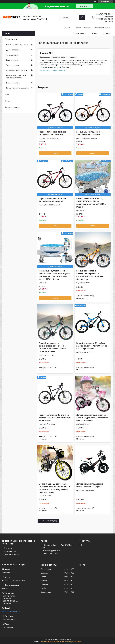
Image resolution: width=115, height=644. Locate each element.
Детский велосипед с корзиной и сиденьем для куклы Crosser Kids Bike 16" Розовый (92, 418)
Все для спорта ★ (13, 83)
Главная (67, 28)
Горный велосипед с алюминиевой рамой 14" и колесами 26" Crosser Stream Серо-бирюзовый (53, 347)
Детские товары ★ (14, 50)
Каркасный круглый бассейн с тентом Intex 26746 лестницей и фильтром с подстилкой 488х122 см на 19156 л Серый (55, 275)
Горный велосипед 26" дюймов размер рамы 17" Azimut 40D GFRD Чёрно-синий (55, 418)
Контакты (106, 33)
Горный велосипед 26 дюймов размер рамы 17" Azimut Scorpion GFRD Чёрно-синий (92, 346)
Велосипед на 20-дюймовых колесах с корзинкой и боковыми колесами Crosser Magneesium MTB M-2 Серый (55, 488)
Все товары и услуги (48, 521)
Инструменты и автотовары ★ (18, 88)
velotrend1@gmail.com (51, 551)
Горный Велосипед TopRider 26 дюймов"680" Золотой (90, 133)
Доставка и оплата (103, 28)
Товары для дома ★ (14, 65)
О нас (94, 33)
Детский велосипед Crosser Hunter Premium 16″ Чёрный (90, 485)
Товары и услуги (83, 28)
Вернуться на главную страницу (53, 70)
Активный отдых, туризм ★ (17, 70)
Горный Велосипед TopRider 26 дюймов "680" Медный (53, 133)
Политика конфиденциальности (70, 642)
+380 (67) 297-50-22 (50, 554)
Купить (55, 153)
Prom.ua (68, 640)
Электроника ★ (12, 55)
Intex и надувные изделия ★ (17, 45)
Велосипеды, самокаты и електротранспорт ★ (16, 77)
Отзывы (8, 101)
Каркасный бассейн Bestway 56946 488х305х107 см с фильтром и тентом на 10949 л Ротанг (91, 203)
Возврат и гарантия (12, 107)
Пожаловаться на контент (50, 642)
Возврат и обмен (80, 33)
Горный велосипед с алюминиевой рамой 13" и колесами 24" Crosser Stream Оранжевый (90, 275)
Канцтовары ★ (12, 60)
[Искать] (82, 18)
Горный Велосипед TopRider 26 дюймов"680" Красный (53, 200)
